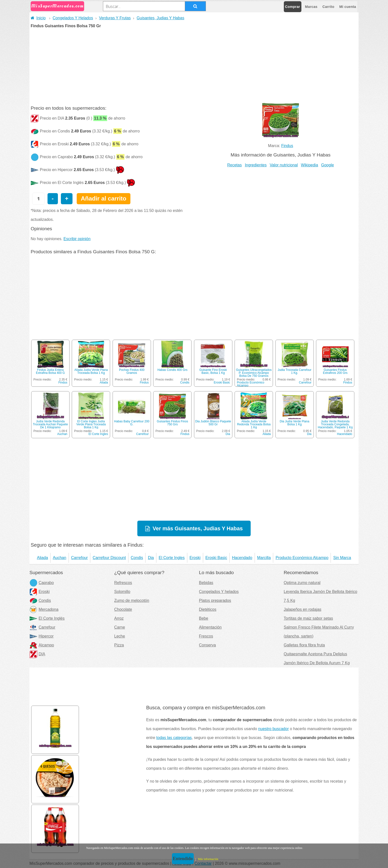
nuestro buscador (273, 729)
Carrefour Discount (109, 558)
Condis (185, 383)
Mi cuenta (348, 7)
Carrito (328, 7)
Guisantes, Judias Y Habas (160, 18)
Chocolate (123, 609)
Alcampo (42, 645)
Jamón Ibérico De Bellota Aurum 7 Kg (317, 663)
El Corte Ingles (98, 434)
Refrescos (123, 583)
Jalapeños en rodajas (303, 609)
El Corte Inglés (47, 618)
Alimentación (210, 627)
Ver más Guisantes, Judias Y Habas (198, 528)
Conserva (207, 645)
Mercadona (44, 609)
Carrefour (305, 383)
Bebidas (206, 583)
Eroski (195, 558)
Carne (120, 627)
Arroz (119, 618)
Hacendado (345, 434)
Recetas (234, 165)
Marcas (311, 7)
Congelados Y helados (219, 592)
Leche (120, 636)
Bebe (204, 618)
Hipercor (41, 636)
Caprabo (42, 583)
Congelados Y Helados (73, 18)
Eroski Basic (222, 383)
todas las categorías (174, 738)
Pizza (119, 645)
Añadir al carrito (103, 198)
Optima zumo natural (302, 583)
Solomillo (122, 592)
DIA (37, 654)
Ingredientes (256, 165)
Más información (208, 859)
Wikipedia (309, 165)
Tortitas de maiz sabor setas (308, 618)
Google (328, 165)
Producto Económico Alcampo (251, 384)
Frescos (206, 636)
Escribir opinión (77, 239)
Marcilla (264, 558)
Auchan (62, 434)
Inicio (38, 18)
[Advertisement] (194, 65)
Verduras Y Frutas (115, 18)
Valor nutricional (284, 165)
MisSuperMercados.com (57, 6)
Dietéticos (208, 609)
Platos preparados (215, 600)
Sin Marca (342, 558)
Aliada (104, 383)
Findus (287, 146)
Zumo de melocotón (132, 600)
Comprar (293, 7)
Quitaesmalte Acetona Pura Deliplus (315, 654)
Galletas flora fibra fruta (304, 645)
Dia (228, 434)
